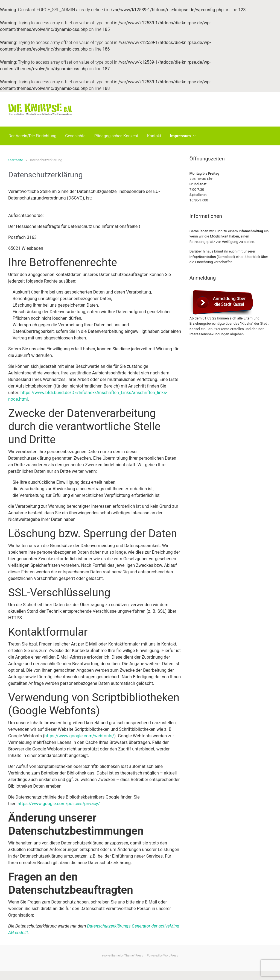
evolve (106, 956)
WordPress (171, 956)
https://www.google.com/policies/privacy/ (59, 804)
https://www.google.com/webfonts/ (79, 736)
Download (226, 257)
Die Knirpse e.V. (113, 109)
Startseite (16, 160)
